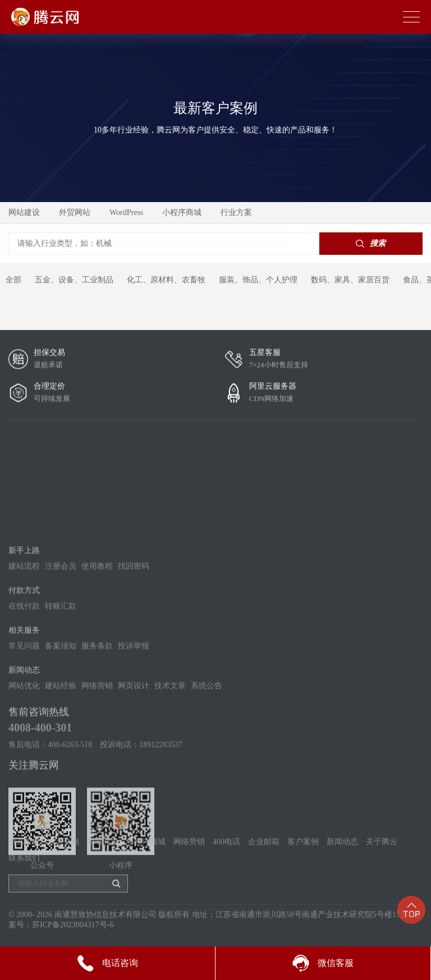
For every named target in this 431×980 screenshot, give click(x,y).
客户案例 (303, 860)
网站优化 (24, 759)
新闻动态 (342, 860)
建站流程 (24, 639)
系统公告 (207, 759)
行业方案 (236, 212)
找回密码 (134, 639)
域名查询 (63, 860)
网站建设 (24, 212)
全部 (13, 280)
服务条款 (97, 719)
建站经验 (61, 759)
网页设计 (134, 759)
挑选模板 (24, 860)
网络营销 (97, 759)
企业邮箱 (264, 860)
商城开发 (103, 860)
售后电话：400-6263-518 (50, 818)
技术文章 (170, 759)
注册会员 (61, 639)
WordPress (126, 212)
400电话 (226, 860)
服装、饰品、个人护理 (258, 280)
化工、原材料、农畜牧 (166, 280)
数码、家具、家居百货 (350, 280)
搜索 (371, 243)
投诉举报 (134, 719)
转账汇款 (61, 679)
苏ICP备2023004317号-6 (73, 932)
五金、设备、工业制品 (74, 280)
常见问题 (24, 719)
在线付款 (24, 679)
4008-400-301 (40, 800)
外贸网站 (75, 212)
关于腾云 (382, 860)
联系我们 (24, 876)
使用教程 (97, 639)
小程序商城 (182, 212)
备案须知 (61, 719)
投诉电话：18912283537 (141, 818)
